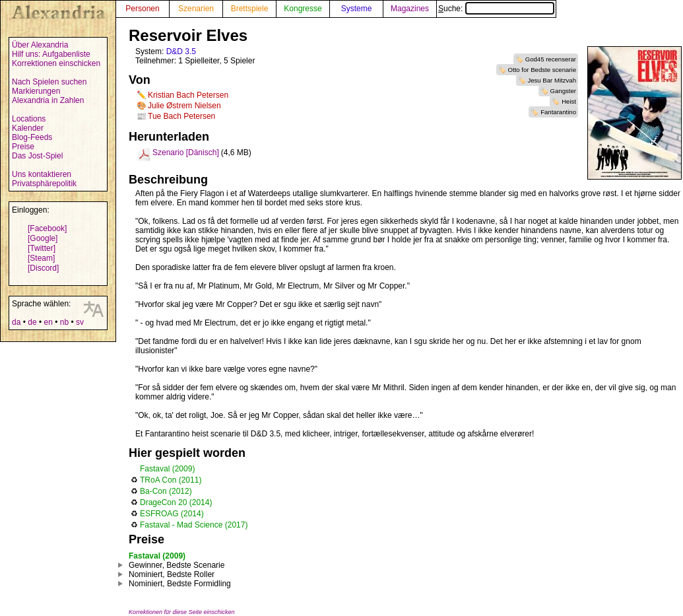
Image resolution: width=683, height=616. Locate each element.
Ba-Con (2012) (166, 491)
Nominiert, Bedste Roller (172, 574)
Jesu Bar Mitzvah (552, 80)
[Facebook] (47, 228)
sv (80, 322)
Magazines (410, 9)
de (32, 322)
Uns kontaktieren (42, 174)
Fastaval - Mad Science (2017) (194, 525)
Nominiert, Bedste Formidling (180, 584)
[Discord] (43, 268)
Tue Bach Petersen (181, 116)
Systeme (357, 9)
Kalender (28, 128)
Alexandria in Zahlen (48, 100)
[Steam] (41, 258)
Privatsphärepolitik (44, 184)
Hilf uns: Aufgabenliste (51, 54)
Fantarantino (558, 112)
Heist (569, 101)
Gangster (563, 91)
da (16, 322)
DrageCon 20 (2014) (176, 502)
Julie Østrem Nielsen (184, 106)
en (48, 322)
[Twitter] (42, 248)
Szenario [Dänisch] (186, 153)
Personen (142, 9)
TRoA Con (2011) (171, 480)
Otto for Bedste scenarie (542, 70)
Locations (29, 119)
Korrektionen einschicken (56, 63)
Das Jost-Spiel (37, 156)
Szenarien (196, 9)
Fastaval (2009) (167, 469)
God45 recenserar (551, 59)
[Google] (43, 238)
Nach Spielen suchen (49, 82)
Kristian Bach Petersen (188, 95)
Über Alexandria (40, 45)
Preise (23, 147)
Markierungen (36, 91)
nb (64, 322)
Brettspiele (250, 9)
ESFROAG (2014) (172, 514)
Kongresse (303, 9)
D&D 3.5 (181, 51)
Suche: (496, 9)
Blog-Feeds (32, 137)
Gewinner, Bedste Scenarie (177, 565)
